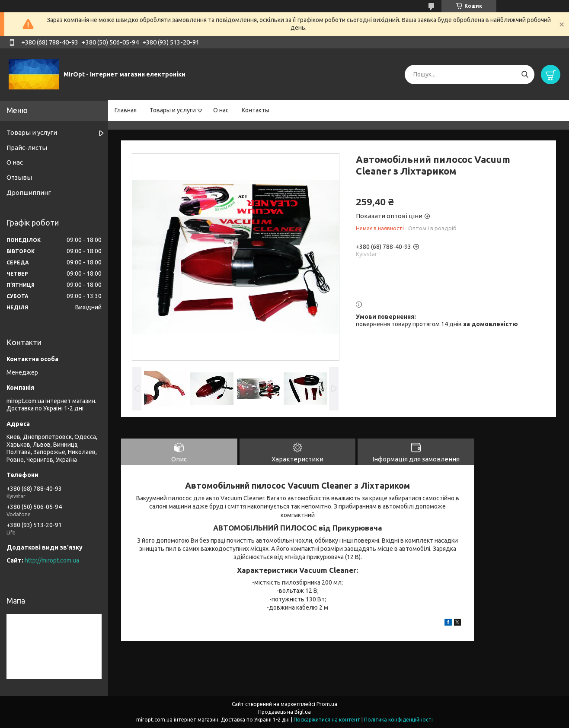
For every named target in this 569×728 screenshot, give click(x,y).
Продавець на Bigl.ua (284, 712)
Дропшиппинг (29, 192)
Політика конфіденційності (398, 720)
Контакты (256, 110)
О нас (221, 110)
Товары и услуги (173, 110)
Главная (126, 110)
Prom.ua (327, 704)
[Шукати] (525, 75)
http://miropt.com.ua (52, 560)
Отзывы (19, 177)
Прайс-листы (27, 148)
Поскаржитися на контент (327, 720)
